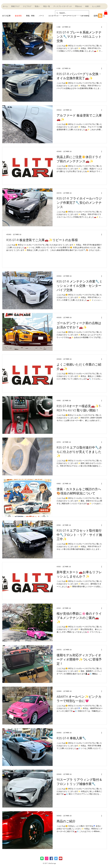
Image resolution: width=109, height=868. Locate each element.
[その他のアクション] (102, 27)
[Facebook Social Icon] (51, 858)
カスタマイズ (53, 16)
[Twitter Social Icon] (56, 858)
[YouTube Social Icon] (61, 858)
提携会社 (97, 16)
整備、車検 (30, 16)
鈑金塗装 (18, 16)
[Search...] (72, 13)
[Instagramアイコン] (47, 858)
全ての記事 (6, 16)
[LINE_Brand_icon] (42, 858)
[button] (106, 12)
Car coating (85, 16)
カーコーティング (70, 16)
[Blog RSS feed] (100, 16)
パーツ (41, 16)
